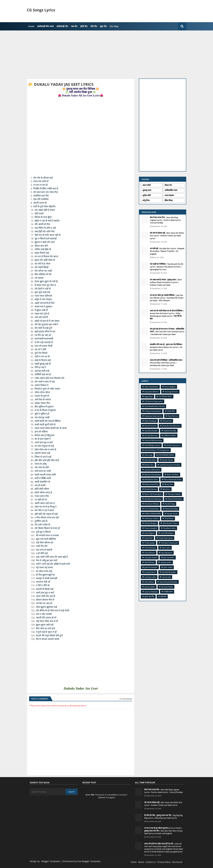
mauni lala (166, 577)
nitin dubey (149, 582)
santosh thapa (167, 587)
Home (31, 26)
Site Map (114, 26)
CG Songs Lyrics (41, 10)
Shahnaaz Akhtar (152, 518)
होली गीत (84, 26)
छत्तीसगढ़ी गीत (62, 26)
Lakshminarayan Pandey (170, 465)
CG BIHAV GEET (165, 396)
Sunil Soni (149, 538)
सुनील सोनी (147, 195)
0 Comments (126, 699)
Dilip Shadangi (150, 421)
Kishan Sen (149, 465)
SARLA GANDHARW (153, 514)
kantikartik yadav (169, 572)
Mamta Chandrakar (153, 475)
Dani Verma (173, 416)
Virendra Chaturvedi (169, 543)
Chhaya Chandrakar (153, 411)
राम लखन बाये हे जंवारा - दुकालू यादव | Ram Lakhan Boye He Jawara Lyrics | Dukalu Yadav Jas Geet (166, 282)
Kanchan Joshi (150, 460)
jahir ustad (168, 567)
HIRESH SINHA (170, 435)
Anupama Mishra (152, 392)
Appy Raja (149, 396)
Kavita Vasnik (168, 460)
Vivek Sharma (150, 548)
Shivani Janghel (151, 528)
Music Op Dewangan (153, 494)
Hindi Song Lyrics (173, 445)
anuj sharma (150, 553)
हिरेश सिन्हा (169, 200)
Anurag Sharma (171, 392)
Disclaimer (177, 862)
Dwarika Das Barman (171, 426)
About (141, 862)
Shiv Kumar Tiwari (170, 523)
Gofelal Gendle (170, 431)
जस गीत (74, 26)
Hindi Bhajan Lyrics (152, 445)
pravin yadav (150, 587)
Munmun (166, 489)
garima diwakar (151, 567)
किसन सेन (168, 185)
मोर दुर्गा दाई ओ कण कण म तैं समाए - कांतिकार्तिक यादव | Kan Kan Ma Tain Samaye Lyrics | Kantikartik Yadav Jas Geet (167, 331)
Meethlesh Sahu (151, 479)
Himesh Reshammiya (153, 440)
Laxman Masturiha (152, 470)
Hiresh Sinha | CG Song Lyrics (157, 450)
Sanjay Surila (172, 514)
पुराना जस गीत (149, 596)
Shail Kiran (169, 518)
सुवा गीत (103, 26)
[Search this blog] (48, 792)
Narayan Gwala (174, 494)
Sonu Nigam (150, 533)
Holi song (148, 455)
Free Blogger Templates (89, 861)
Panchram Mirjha (152, 504)
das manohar (169, 557)
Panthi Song (170, 504)
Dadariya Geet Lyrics (153, 416)
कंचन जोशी (147, 185)
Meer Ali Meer (173, 475)
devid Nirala (149, 562)
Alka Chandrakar (151, 387)
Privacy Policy (164, 862)
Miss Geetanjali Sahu (173, 479)
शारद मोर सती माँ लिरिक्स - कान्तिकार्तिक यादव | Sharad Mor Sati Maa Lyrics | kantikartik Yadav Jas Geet (167, 363)
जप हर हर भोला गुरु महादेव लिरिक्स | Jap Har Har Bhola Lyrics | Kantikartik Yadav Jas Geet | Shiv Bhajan (167, 298)
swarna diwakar (151, 592)
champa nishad (151, 557)
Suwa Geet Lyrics (166, 538)
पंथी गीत (94, 26)
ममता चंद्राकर (169, 195)
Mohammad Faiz (151, 484)
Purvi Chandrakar (152, 509)
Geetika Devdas (151, 431)
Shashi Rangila (151, 523)
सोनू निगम (146, 200)
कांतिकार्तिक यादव (171, 190)
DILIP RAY (171, 411)
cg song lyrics (167, 553)
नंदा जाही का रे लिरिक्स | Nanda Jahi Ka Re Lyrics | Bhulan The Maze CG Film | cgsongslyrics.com (166, 267)
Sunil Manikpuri (167, 533)
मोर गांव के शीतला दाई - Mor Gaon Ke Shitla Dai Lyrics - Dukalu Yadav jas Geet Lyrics (167, 236)
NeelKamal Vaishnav (153, 499)
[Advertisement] (135, 11)
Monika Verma (151, 489)
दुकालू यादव (147, 190)
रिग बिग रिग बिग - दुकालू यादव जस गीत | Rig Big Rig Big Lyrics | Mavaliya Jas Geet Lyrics (163, 817)
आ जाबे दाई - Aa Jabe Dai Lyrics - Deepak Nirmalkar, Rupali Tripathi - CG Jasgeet (167, 251)
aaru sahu (166, 548)
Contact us (151, 862)
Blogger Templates (51, 861)
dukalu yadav (166, 562)
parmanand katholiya (168, 582)
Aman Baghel (170, 387)
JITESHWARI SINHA (166, 455)
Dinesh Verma (150, 426)
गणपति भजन (168, 592)
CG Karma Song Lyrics (154, 401)
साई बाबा (163, 596)
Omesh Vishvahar (175, 499)
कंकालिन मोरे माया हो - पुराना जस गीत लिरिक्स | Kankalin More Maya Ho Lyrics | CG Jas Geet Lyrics (166, 347)
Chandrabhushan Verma (155, 406)
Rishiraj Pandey (171, 509)
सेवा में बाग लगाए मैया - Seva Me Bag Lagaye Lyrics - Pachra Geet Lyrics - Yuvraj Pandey (166, 220)
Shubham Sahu (169, 528)
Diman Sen (167, 421)
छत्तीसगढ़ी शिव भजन (45, 26)
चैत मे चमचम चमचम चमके (48, 639)
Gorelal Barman (151, 435)
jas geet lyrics (150, 572)
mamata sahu (150, 577)
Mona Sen (169, 484)
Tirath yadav (150, 543)
